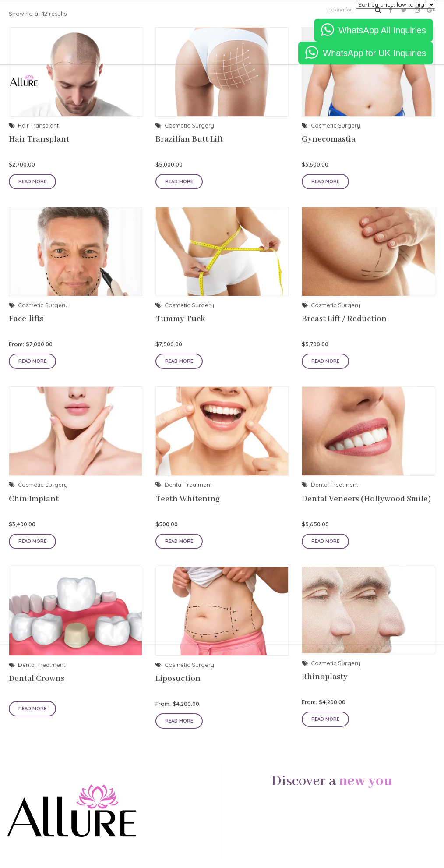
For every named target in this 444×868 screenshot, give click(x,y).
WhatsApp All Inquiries (382, 30)
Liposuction (178, 679)
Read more (32, 709)
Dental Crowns (37, 679)
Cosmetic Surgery (189, 665)
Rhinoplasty (325, 677)
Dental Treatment (42, 665)
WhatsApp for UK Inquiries (374, 53)
